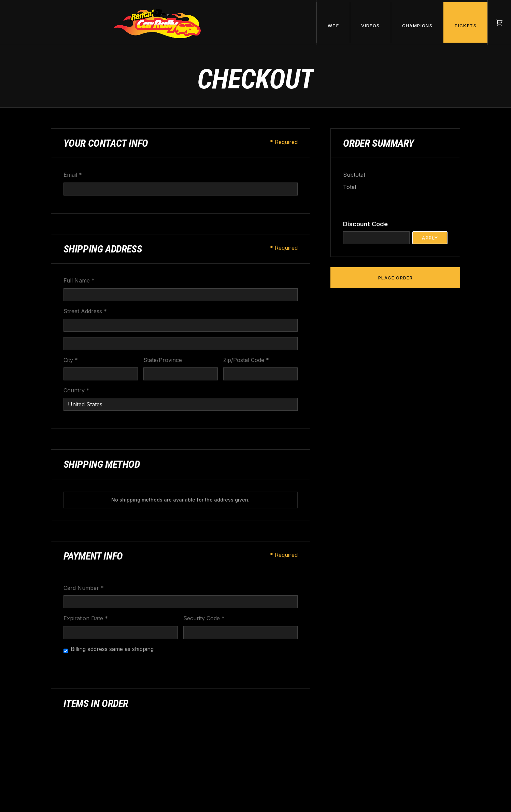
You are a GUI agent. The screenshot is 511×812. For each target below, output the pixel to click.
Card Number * (84, 588)
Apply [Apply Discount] (430, 238)
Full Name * (79, 280)
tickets (465, 26)
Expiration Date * (86, 618)
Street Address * (85, 311)
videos (370, 26)
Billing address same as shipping (112, 649)
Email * (73, 175)
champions (417, 26)
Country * (76, 390)
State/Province (163, 360)
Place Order (395, 278)
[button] (333, 22)
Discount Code (365, 224)
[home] (158, 22)
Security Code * (204, 618)
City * (71, 360)
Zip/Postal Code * (246, 360)
